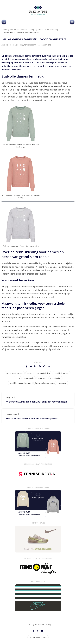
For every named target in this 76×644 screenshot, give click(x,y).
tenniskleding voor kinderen (20, 383)
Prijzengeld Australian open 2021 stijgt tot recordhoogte (36, 402)
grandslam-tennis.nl (24, 63)
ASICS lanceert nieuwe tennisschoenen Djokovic (32, 419)
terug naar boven (38, 637)
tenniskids (42, 378)
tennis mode (29, 378)
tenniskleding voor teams (45, 383)
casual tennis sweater (15, 373)
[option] (38, 50)
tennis (17, 378)
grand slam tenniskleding (12, 45)
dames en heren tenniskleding (39, 373)
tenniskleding (30, 45)
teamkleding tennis (62, 373)
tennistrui (63, 383)
